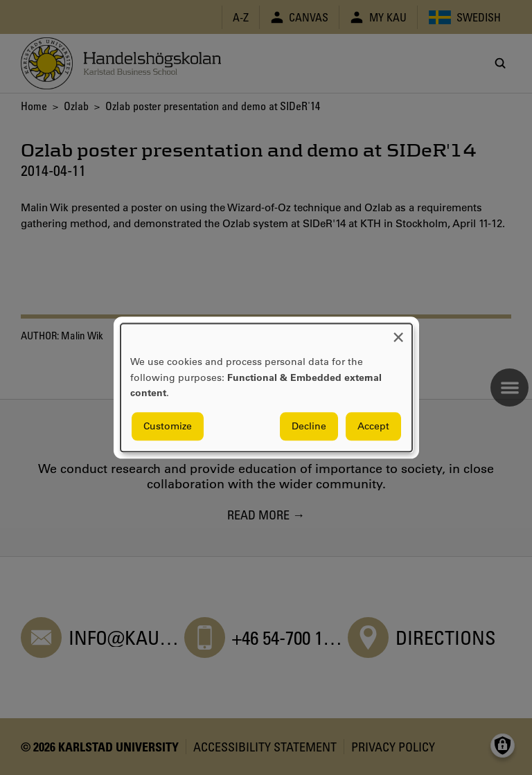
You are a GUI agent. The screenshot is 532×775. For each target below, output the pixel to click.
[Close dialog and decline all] (398, 332)
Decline (309, 426)
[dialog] (266, 388)
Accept (373, 426)
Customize (168, 426)
